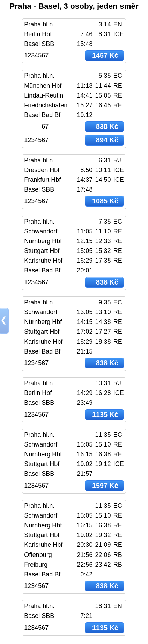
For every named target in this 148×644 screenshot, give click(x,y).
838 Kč (107, 126)
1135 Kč (105, 414)
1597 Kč (105, 486)
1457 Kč (105, 55)
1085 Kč (105, 201)
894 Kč (107, 140)
